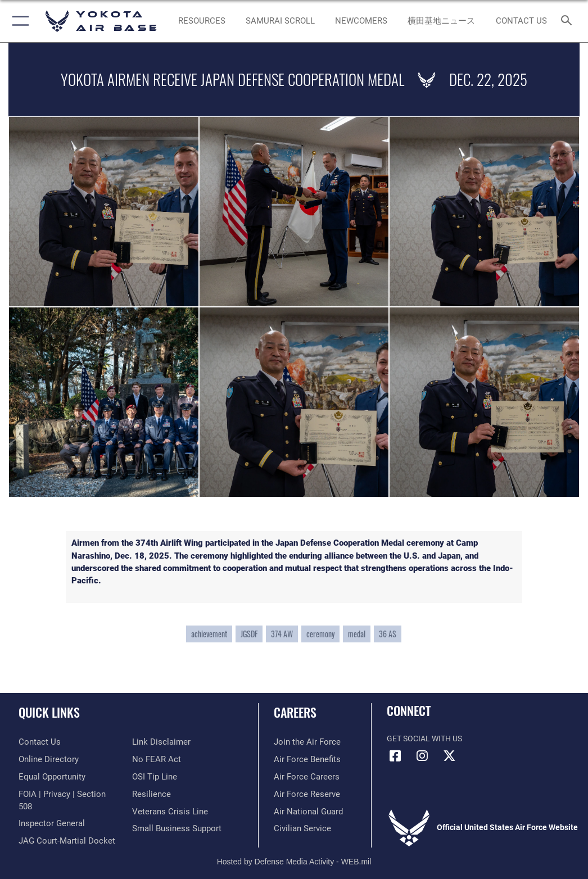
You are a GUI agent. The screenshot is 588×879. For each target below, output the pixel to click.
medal (357, 634)
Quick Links (49, 712)
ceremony (320, 634)
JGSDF (249, 634)
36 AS (388, 634)
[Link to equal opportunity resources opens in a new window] (50, 777)
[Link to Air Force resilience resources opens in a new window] (149, 794)
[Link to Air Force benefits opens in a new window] (304, 760)
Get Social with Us (424, 739)
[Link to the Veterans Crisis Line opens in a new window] (166, 812)
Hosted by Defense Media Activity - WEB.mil (294, 854)
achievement (209, 634)
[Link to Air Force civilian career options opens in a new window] (299, 829)
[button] (18, 21)
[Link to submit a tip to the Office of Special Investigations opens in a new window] (153, 777)
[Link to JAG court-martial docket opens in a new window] (63, 829)
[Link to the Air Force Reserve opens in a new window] (304, 794)
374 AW (282, 634)
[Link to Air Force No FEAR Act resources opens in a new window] (154, 760)
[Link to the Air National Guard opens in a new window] (306, 812)
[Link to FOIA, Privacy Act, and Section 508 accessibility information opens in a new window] (66, 794)
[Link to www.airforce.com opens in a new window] (304, 742)
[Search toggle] (569, 21)
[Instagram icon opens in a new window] (422, 756)
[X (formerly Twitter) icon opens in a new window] (449, 756)
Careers (295, 712)
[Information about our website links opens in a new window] (158, 742)
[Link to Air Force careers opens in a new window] (304, 777)
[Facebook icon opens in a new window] (395, 756)
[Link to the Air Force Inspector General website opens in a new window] (49, 812)
